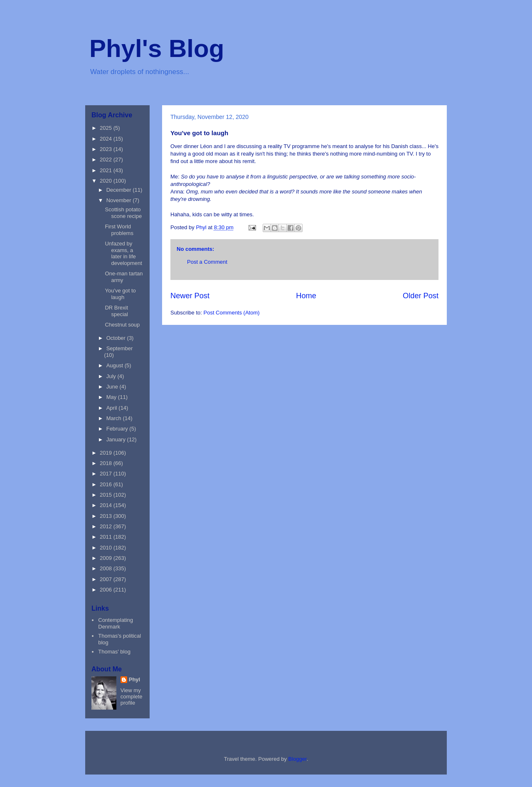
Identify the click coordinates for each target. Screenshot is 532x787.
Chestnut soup (122, 325)
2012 (107, 526)
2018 (107, 463)
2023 (107, 149)
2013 (107, 516)
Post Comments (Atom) (232, 313)
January (117, 439)
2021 (107, 170)
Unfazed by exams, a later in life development (123, 253)
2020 (107, 181)
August (116, 365)
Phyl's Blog (157, 48)
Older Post (421, 296)
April (113, 408)
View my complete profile (132, 697)
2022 (107, 160)
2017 (107, 474)
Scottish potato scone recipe (123, 213)
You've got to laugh (120, 294)
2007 (107, 579)
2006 (107, 590)
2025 (107, 128)
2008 (107, 568)
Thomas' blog (114, 652)
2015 (107, 495)
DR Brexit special (116, 311)
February (118, 429)
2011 (107, 537)
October (117, 338)
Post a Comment (207, 262)
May (112, 397)
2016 (107, 484)
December (120, 190)
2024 (107, 139)
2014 (107, 505)
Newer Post (190, 296)
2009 (107, 558)
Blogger (298, 759)
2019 (107, 453)
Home (306, 296)
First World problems (119, 230)
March (115, 418)
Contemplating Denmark (116, 623)
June (113, 387)
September (120, 348)
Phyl (134, 679)
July (112, 376)
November (120, 200)
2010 (107, 548)
